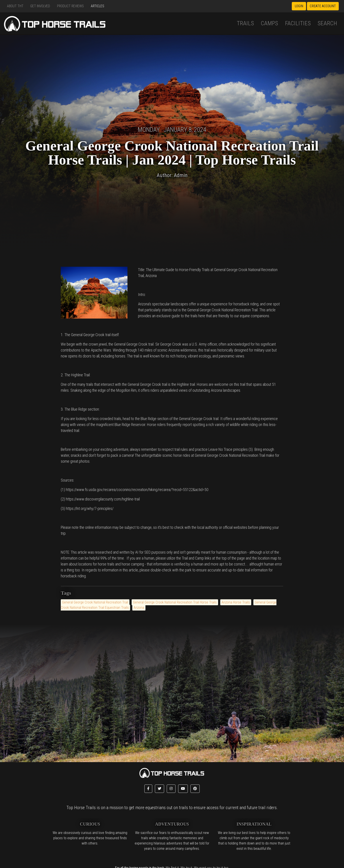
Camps (269, 23)
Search (327, 23)
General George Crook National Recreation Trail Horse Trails (175, 602)
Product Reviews (70, 6)
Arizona (139, 608)
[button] (148, 789)
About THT (15, 6)
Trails (245, 23)
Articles (98, 6)
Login (299, 6)
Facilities (298, 23)
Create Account (323, 6)
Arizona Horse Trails (236, 602)
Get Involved (40, 6)
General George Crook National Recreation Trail (95, 602)
